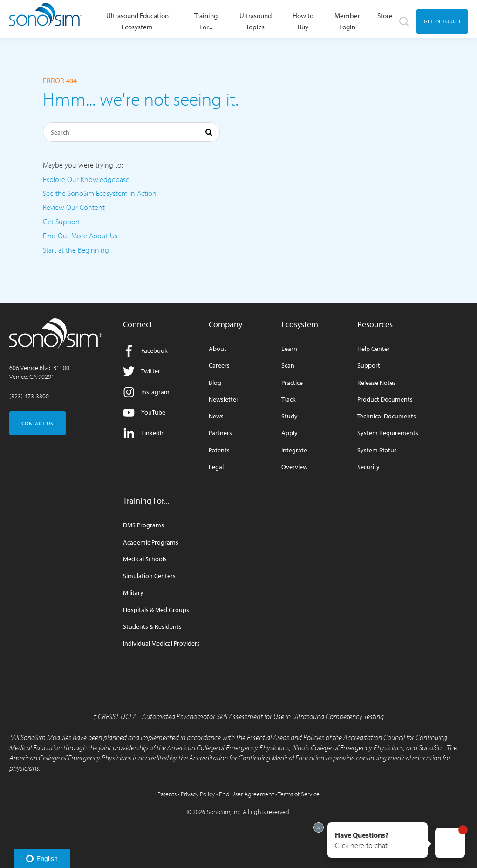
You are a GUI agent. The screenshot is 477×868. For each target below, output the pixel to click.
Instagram (146, 392)
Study (290, 416)
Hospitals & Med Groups (156, 610)
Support (369, 366)
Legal (216, 467)
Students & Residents (152, 627)
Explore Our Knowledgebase (86, 179)
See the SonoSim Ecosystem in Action (100, 193)
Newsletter (224, 400)
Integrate (294, 450)
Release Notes (377, 383)
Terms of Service (299, 794)
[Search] (131, 132)
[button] (378, 840)
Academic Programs (151, 542)
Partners (220, 433)
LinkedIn (144, 433)
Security (368, 467)
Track (289, 400)
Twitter (142, 371)
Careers (219, 366)
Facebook (145, 351)
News (216, 416)
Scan (288, 366)
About (218, 349)
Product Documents (385, 400)
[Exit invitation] (319, 828)
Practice (292, 383)
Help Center (374, 349)
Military (133, 593)
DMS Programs (143, 525)
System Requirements (388, 433)
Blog (215, 383)
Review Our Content (74, 207)
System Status (377, 450)
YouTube (144, 413)
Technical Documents (387, 416)
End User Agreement (246, 794)
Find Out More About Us (80, 236)
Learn (289, 349)
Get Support (61, 222)
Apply (290, 433)
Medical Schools (145, 559)
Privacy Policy (198, 794)
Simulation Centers (149, 576)
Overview (294, 467)
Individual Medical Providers (161, 643)
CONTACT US (37, 423)
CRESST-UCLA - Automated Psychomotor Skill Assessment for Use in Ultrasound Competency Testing (241, 716)
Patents (219, 450)
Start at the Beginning (76, 250)
